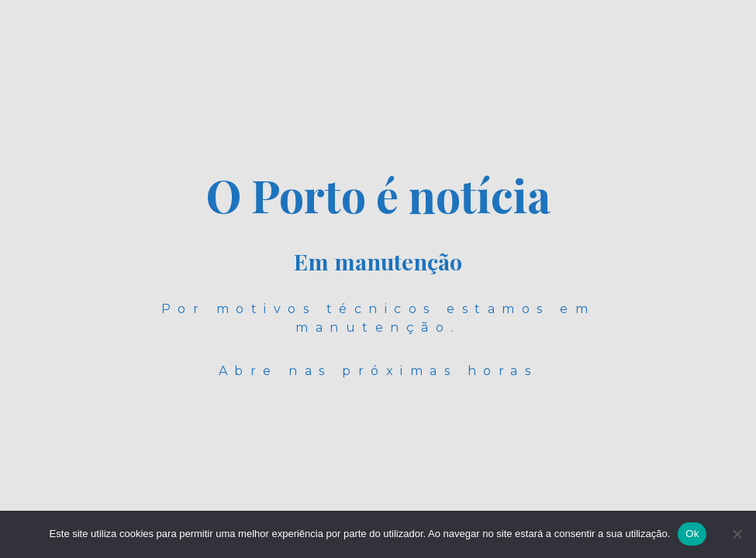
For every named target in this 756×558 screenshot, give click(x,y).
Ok (692, 534)
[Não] (737, 534)
